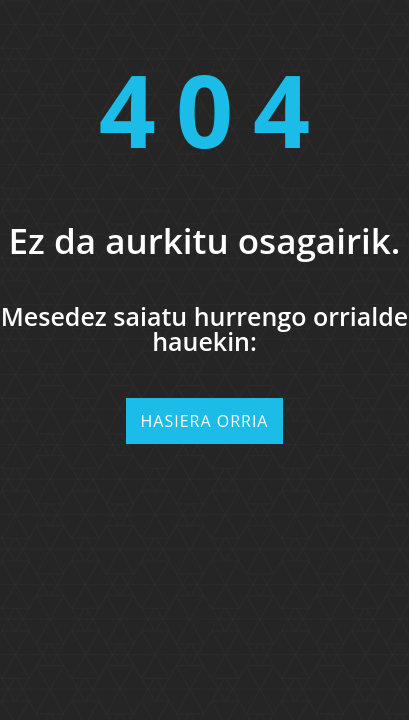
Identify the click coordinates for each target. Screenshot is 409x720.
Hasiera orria (205, 421)
